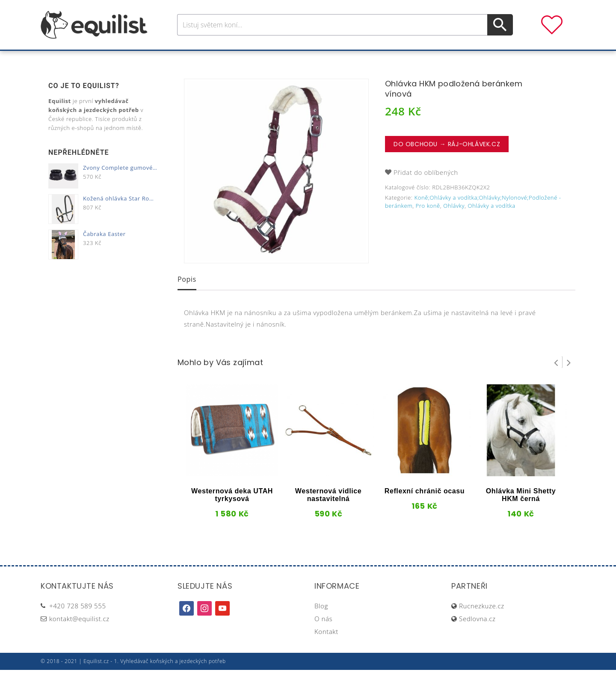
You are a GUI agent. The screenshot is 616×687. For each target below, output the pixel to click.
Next (569, 379)
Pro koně (188, 59)
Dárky (435, 59)
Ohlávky (454, 223)
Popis (187, 296)
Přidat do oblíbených (426, 189)
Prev (556, 379)
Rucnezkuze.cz (482, 623)
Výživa (339, 59)
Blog (321, 623)
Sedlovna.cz (477, 636)
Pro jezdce (238, 59)
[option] (276, 188)
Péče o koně (293, 59)
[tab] (187, 297)
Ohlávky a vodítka (491, 223)
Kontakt (326, 649)
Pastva (400, 59)
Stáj (369, 59)
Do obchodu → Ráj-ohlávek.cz (447, 161)
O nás (323, 636)
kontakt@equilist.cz (79, 636)
